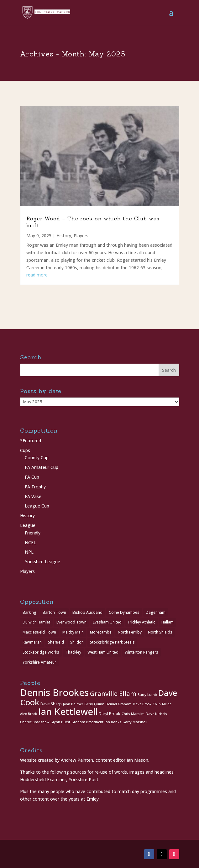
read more (37, 275)
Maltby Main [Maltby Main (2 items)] (73, 632)
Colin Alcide (162, 704)
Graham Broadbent (87, 722)
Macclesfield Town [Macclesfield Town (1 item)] (39, 632)
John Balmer (73, 704)
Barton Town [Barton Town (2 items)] (54, 612)
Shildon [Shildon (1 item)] (77, 642)
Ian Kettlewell (68, 712)
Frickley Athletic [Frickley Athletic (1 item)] (141, 622)
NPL (29, 552)
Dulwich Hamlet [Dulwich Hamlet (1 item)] (36, 622)
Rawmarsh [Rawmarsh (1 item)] (32, 642)
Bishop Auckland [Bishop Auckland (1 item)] (87, 612)
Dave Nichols (156, 714)
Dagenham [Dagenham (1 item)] (156, 612)
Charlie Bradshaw (35, 722)
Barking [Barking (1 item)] (29, 612)
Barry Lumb (147, 695)
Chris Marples (133, 714)
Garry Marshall (135, 722)
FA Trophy (35, 487)
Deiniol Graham (119, 704)
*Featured (31, 441)
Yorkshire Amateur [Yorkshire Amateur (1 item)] (39, 662)
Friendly (33, 533)
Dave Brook (142, 704)
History (64, 236)
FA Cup (32, 477)
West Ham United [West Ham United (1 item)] (103, 652)
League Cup (37, 506)
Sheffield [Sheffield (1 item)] (56, 642)
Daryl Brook (110, 714)
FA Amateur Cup (42, 467)
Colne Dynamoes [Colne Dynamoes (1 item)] (124, 612)
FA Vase (33, 496)
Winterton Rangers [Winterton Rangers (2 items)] (141, 652)
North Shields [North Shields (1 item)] (160, 632)
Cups (25, 450)
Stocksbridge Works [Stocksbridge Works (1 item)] (41, 652)
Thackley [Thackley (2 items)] (73, 652)
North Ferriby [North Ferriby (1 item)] (130, 632)
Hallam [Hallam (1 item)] (168, 622)
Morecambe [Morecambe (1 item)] (101, 632)
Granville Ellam (113, 694)
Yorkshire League (42, 562)
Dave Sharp (51, 704)
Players (81, 236)
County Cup (37, 458)
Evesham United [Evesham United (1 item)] (107, 622)
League (28, 525)
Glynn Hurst (60, 722)
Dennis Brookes (54, 692)
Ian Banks (113, 722)
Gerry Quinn (94, 704)
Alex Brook (29, 714)
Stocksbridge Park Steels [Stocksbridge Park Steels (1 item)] (112, 642)
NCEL (30, 542)
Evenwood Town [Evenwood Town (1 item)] (71, 622)
